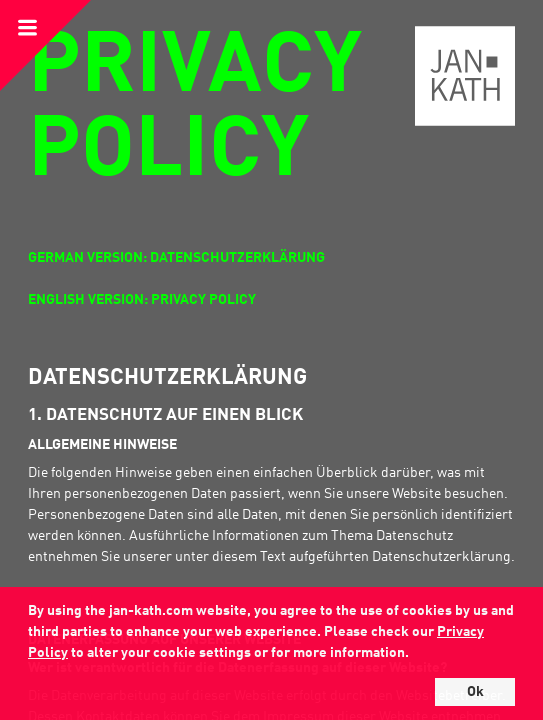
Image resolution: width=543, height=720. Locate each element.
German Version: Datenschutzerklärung (176, 258)
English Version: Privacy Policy (142, 300)
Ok (475, 692)
